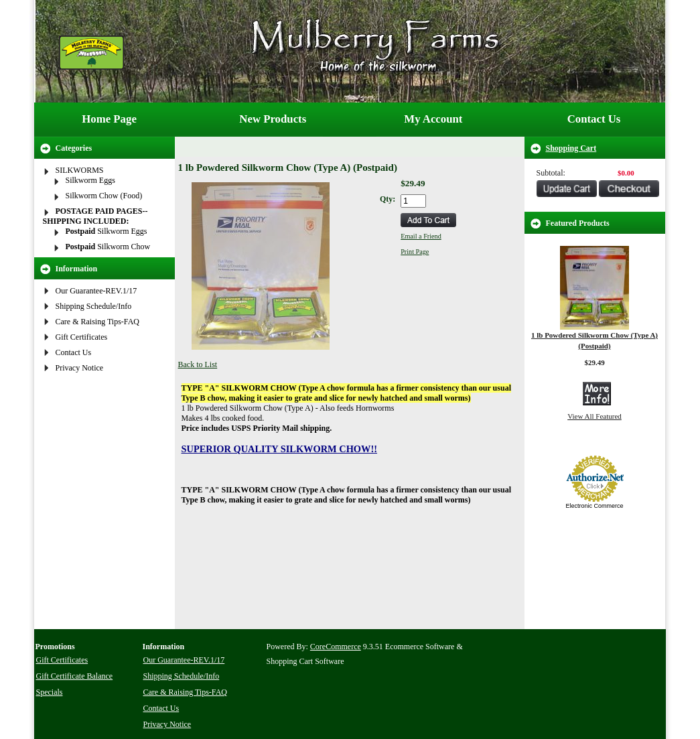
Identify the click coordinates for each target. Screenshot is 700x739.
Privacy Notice (80, 368)
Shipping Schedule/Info (94, 306)
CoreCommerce (336, 647)
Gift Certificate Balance (75, 676)
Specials (50, 692)
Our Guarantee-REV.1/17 (96, 291)
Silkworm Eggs (90, 180)
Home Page (109, 119)
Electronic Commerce (594, 506)
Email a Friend (421, 236)
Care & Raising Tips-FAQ (97, 322)
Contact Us (594, 119)
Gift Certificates (82, 337)
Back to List (198, 364)
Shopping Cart (571, 148)
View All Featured (594, 416)
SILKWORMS (80, 170)
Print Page (415, 252)
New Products (273, 119)
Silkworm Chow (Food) (104, 196)
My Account (433, 119)
